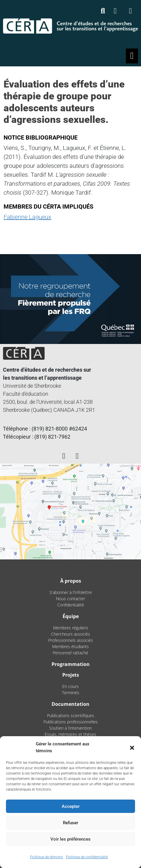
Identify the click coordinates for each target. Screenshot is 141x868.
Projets (71, 675)
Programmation (71, 664)
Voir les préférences (70, 839)
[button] (132, 747)
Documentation (70, 704)
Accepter (71, 806)
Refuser (70, 823)
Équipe (71, 616)
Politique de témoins (47, 857)
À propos (71, 581)
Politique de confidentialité (87, 857)
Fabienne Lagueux (27, 217)
